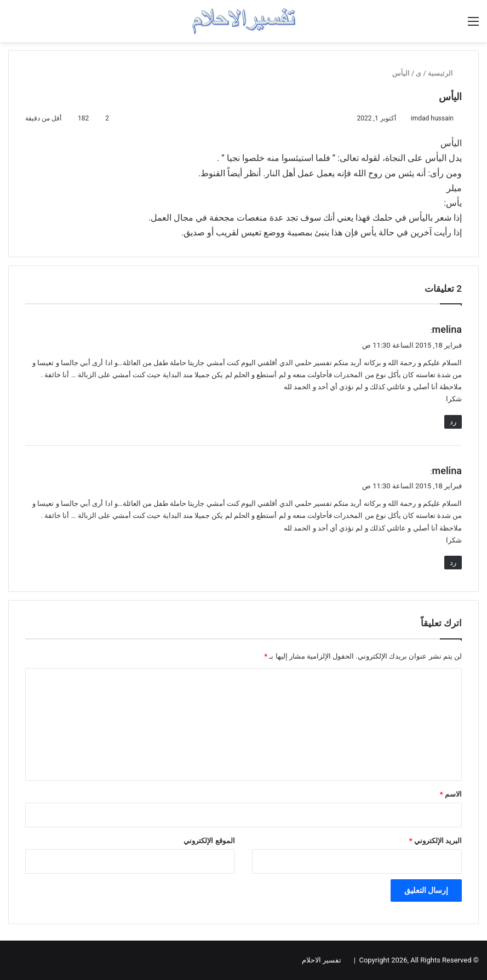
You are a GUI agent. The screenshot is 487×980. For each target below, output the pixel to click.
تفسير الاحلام (322, 960)
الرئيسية (445, 73)
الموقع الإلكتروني (209, 841)
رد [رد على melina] (453, 422)
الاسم (451, 794)
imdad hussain (432, 118)
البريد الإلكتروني (436, 841)
